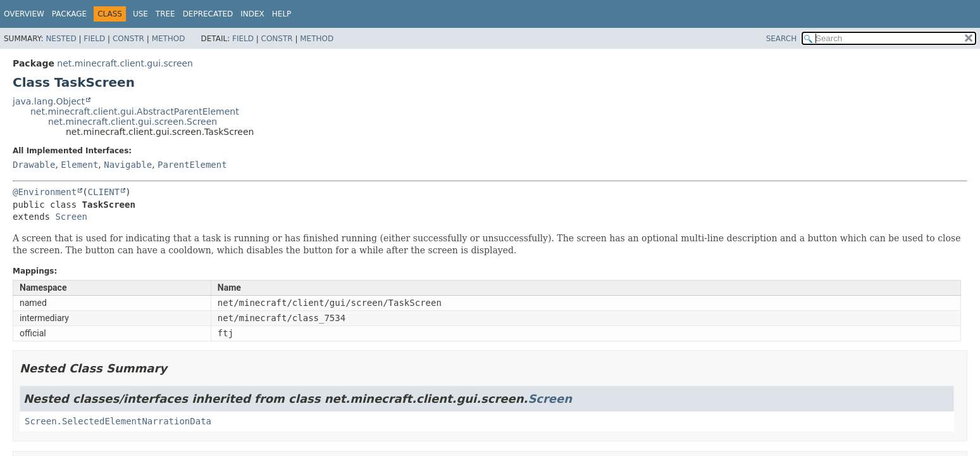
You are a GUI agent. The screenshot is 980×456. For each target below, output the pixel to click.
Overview (24, 14)
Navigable (128, 165)
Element (79, 165)
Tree (165, 14)
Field (94, 39)
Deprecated (208, 14)
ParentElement (192, 165)
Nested (61, 39)
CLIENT (104, 192)
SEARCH (782, 39)
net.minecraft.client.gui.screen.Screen (133, 122)
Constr (128, 39)
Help (282, 14)
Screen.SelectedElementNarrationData (118, 421)
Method (169, 39)
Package (69, 14)
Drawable (34, 165)
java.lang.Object (49, 101)
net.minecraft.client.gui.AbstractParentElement (135, 111)
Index (252, 14)
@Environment (45, 192)
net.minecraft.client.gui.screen (125, 63)
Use (140, 14)
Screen (71, 217)
